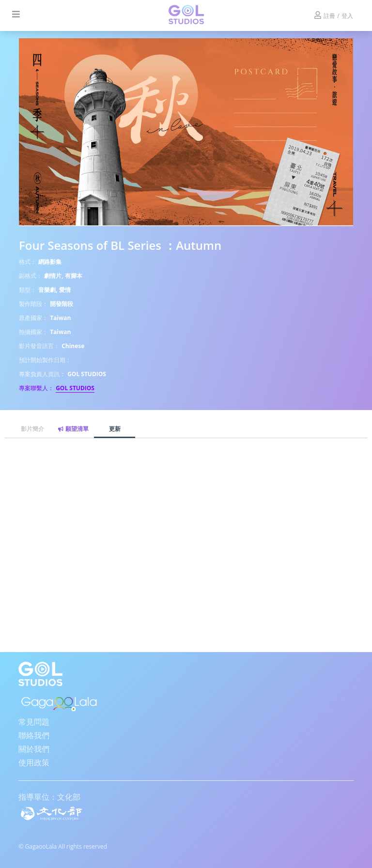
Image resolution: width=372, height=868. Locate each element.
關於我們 (34, 749)
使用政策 (34, 762)
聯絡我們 (34, 735)
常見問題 (34, 722)
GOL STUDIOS (75, 388)
